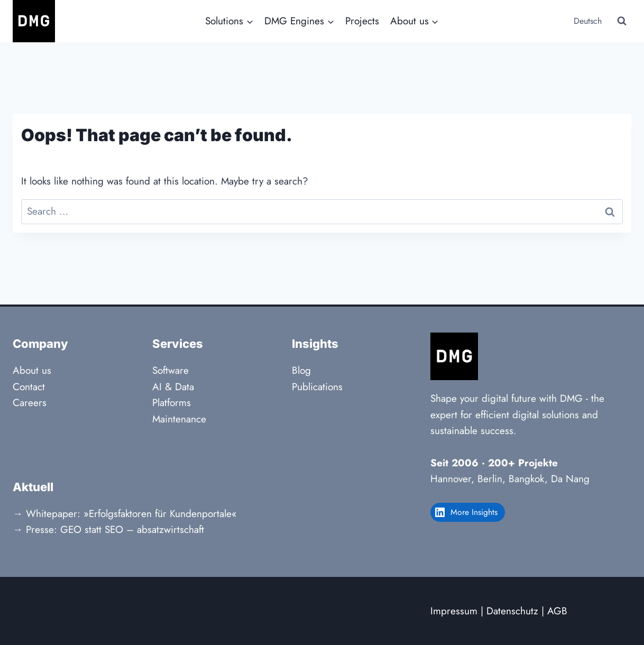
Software (171, 370)
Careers (30, 403)
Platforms (172, 403)
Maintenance (179, 419)
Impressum (454, 611)
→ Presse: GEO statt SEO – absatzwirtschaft (108, 529)
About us (32, 370)
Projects (362, 21)
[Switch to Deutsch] (587, 21)
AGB (557, 611)
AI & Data (173, 387)
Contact (29, 387)
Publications (317, 387)
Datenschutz (512, 611)
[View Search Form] (622, 21)
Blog (301, 370)
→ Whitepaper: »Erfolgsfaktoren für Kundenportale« (125, 514)
